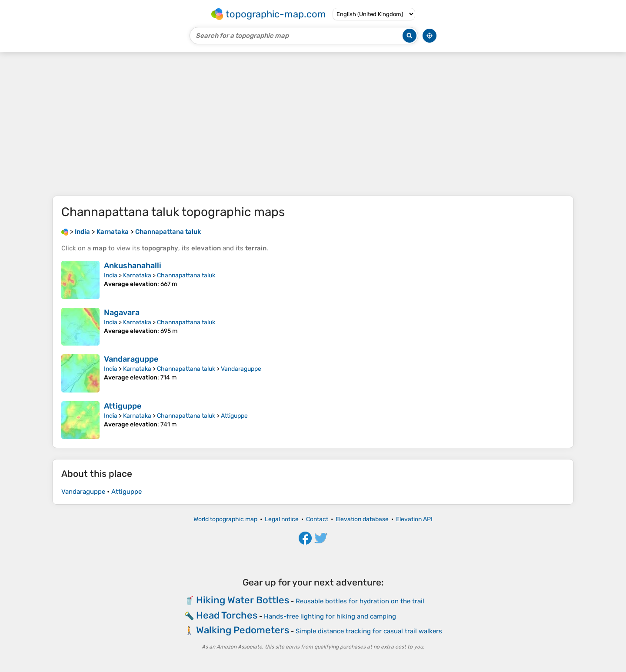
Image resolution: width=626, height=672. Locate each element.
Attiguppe (123, 406)
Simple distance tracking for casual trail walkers (369, 631)
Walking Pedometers (243, 630)
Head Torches (227, 615)
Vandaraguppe (131, 359)
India (111, 275)
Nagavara (122, 313)
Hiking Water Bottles (243, 600)
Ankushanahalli (133, 266)
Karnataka (137, 275)
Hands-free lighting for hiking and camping (330, 616)
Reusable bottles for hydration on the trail (360, 601)
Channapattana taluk (186, 275)
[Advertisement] (313, 124)
